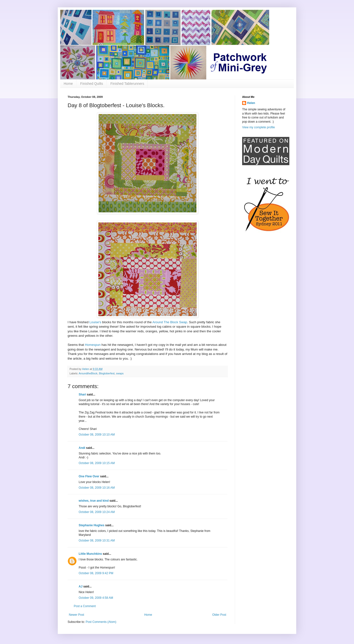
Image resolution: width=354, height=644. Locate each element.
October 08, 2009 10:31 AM (97, 541)
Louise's (95, 322)
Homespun (93, 345)
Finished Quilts (92, 84)
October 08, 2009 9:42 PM (96, 573)
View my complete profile (258, 127)
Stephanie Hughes (92, 525)
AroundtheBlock (88, 373)
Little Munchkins (90, 554)
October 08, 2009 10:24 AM (97, 512)
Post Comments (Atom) (101, 622)
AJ (81, 586)
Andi (82, 448)
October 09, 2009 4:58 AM (96, 598)
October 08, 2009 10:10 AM (97, 435)
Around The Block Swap (170, 322)
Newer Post (76, 615)
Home (68, 84)
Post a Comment (85, 606)
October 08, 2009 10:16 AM (97, 488)
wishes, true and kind (94, 501)
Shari (82, 395)
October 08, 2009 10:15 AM (97, 463)
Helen (251, 103)
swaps (120, 373)
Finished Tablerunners (127, 84)
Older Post (219, 615)
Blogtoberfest (107, 373)
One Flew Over (89, 476)
